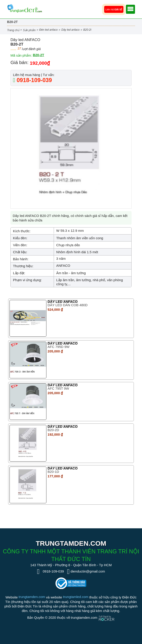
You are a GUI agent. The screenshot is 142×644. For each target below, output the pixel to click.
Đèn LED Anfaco (49, 30)
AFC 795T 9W (58, 388)
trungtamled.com (76, 597)
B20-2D (53, 430)
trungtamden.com (32, 597)
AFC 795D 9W (59, 347)
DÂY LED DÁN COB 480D (67, 305)
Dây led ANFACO (70, 30)
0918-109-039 (33, 80)
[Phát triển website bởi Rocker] (107, 614)
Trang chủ (13, 30)
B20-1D (53, 472)
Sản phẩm (29, 30)
